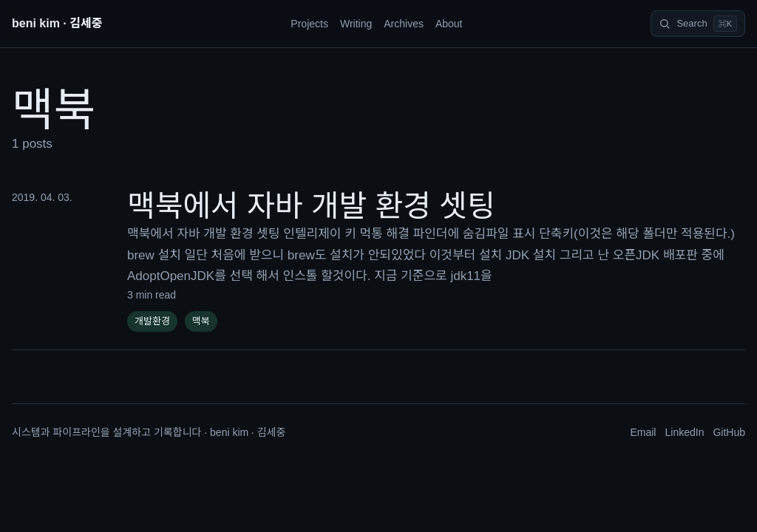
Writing (356, 24)
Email (643, 432)
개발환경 (152, 321)
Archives (404, 24)
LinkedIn (684, 432)
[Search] (698, 24)
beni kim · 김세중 (57, 23)
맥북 (201, 321)
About (449, 24)
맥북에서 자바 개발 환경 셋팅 (311, 206)
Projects (309, 24)
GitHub (729, 432)
